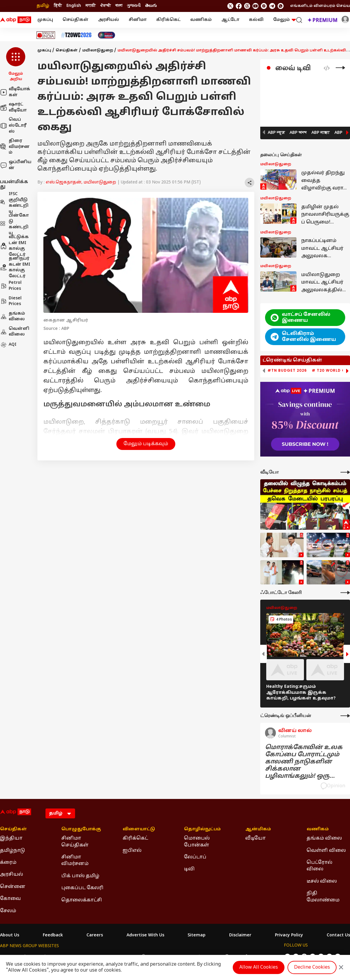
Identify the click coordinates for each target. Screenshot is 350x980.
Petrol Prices (11, 286)
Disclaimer (240, 935)
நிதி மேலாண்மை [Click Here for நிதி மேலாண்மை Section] (323, 897)
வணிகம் (201, 20)
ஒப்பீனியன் (16, 165)
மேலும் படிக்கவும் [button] (146, 444)
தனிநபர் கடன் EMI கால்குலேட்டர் (15, 267)
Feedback (53, 935)
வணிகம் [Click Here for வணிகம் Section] (318, 829)
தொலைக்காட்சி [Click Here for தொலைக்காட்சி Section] (82, 900)
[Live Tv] (340, 68)
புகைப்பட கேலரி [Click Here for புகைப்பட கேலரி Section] (82, 888)
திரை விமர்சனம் (15, 147)
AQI (8, 345)
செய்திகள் (76, 20)
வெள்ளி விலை (15, 332)
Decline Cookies (312, 967)
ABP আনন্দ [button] (298, 133)
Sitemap (197, 935)
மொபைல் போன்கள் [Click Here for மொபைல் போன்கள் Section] (197, 842)
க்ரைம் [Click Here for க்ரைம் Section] (8, 863)
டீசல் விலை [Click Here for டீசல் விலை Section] (322, 881)
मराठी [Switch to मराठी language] (91, 6)
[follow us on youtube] (255, 6)
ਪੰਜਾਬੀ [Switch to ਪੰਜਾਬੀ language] (105, 6)
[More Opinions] (345, 716)
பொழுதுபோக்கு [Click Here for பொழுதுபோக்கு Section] (81, 829)
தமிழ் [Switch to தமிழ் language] (43, 6)
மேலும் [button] (284, 20)
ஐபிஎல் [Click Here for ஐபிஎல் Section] (132, 851)
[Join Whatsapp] (281, 6)
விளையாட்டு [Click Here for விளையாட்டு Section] (139, 829)
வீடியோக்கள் (15, 92)
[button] (16, 65)
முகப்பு (45, 20)
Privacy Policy (289, 935)
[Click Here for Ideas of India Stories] (46, 35)
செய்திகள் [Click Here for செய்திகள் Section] (13, 829)
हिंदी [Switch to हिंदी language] (58, 6)
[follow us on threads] (247, 6)
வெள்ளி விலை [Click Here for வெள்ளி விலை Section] (326, 851)
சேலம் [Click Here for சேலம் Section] (8, 911)
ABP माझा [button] (321, 133)
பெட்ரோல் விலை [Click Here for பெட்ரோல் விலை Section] (319, 866)
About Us (10, 935)
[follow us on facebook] (239, 6)
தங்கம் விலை (13, 317)
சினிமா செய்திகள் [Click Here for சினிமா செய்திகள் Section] (75, 842)
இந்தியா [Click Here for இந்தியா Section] (11, 838)
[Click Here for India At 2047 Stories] (106, 35)
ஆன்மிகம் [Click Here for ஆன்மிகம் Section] (258, 829)
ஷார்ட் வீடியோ (13, 107)
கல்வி (256, 20)
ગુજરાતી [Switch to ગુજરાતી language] (134, 6)
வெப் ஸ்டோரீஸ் (13, 125)
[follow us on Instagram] (264, 6)
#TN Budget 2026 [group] (287, 370)
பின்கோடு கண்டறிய (14, 224)
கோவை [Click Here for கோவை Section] (10, 899)
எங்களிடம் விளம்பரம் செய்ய (320, 6)
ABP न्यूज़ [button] (276, 133)
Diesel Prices (11, 301)
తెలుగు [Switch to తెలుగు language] (151, 6)
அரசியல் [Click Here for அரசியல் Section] (12, 875)
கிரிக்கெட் (168, 20)
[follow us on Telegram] (272, 6)
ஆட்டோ (230, 20)
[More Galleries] (345, 593)
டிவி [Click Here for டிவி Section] (189, 869)
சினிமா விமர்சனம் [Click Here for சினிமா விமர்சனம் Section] (75, 860)
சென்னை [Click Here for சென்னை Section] (13, 887)
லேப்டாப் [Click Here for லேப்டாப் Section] (195, 857)
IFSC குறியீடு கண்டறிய (14, 203)
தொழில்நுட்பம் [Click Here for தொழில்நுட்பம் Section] (202, 829)
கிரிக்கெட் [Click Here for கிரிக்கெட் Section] (135, 838)
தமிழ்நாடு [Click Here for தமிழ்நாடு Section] (13, 851)
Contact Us (338, 935)
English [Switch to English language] (74, 6)
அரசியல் (109, 20)
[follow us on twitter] (230, 6)
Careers (95, 935)
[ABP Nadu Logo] (16, 20)
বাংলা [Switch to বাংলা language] (119, 6)
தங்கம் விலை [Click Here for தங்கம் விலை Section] (324, 838)
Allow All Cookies (259, 967)
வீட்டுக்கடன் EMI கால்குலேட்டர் (14, 246)
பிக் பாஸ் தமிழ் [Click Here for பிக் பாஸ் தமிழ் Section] (80, 876)
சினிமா (138, 20)
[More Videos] (345, 472)
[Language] (60, 813)
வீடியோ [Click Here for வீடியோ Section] (255, 838)
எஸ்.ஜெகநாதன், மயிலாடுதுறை (81, 182)
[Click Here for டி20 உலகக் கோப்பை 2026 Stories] (76, 35)
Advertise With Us (145, 935)
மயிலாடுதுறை (98, 50)
